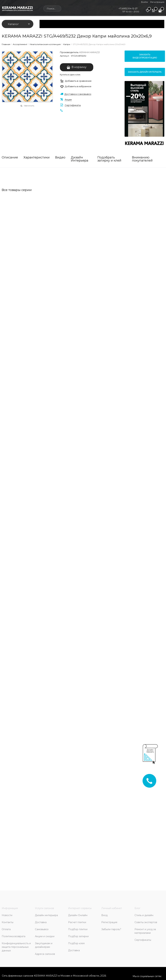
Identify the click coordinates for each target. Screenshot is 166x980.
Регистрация (157, 2)
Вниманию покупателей (142, 159)
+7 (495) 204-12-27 (128, 8)
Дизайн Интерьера (80, 159)
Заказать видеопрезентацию (145, 56)
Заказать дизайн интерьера (145, 72)
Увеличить (29, 106)
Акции (68, 100)
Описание (10, 158)
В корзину (79, 67)
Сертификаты (73, 105)
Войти (145, 2)
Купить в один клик (70, 74)
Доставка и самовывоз (78, 94)
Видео (60, 158)
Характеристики (37, 158)
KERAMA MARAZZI (90, 52)
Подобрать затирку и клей (109, 159)
